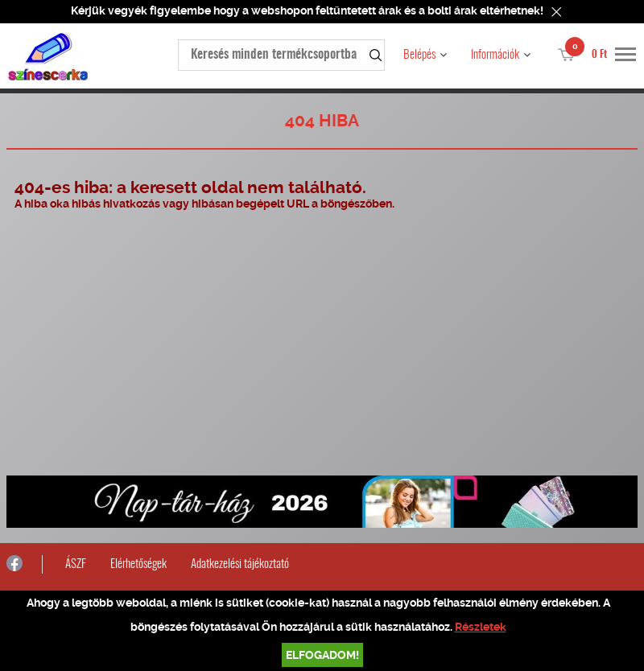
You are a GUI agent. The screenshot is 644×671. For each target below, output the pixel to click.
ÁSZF (76, 564)
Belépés (419, 55)
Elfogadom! (322, 655)
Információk (495, 55)
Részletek (481, 627)
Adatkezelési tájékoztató (240, 564)
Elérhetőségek (138, 564)
